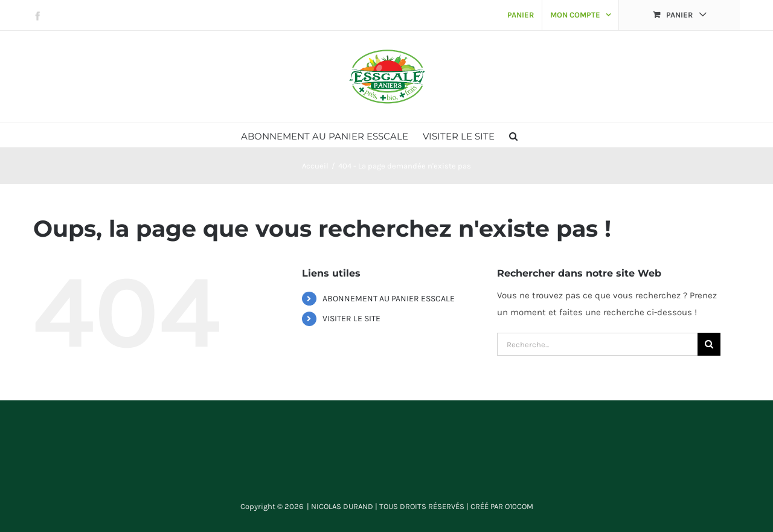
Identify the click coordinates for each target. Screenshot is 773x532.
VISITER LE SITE (351, 319)
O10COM (519, 506)
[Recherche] (709, 344)
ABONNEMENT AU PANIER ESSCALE (389, 299)
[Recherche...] (597, 344)
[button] (513, 135)
